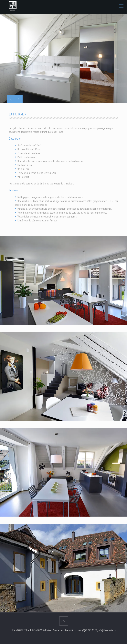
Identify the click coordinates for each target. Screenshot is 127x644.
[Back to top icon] (64, 621)
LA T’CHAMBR (18, 114)
